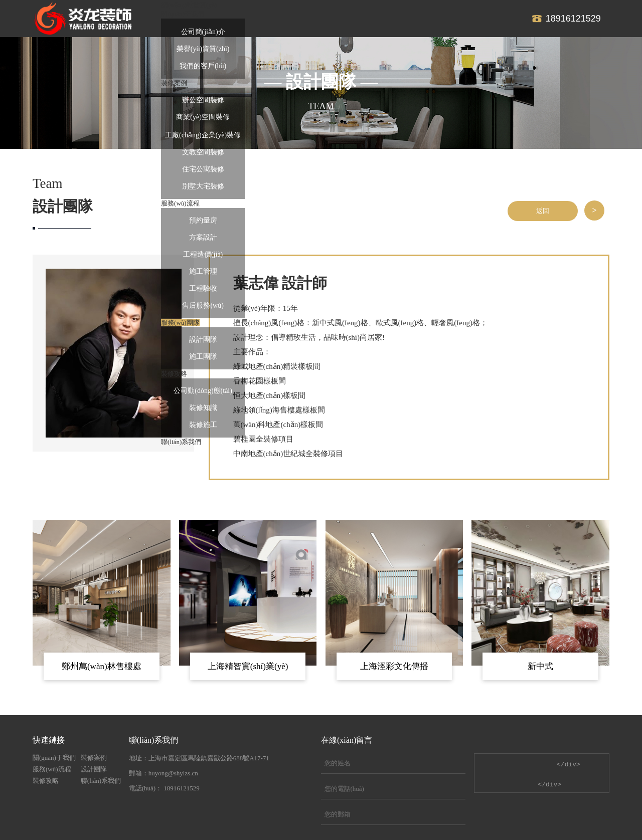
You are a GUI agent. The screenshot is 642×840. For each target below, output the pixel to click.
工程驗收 (203, 288)
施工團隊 (203, 357)
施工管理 (203, 271)
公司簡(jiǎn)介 (203, 32)
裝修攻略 (46, 781)
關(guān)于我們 (54, 758)
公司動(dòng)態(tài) (203, 391)
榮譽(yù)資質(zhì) (203, 49)
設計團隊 (203, 340)
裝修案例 (94, 758)
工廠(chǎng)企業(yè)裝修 (203, 135)
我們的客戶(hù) (203, 66)
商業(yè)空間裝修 (203, 117)
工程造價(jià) (203, 254)
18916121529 (573, 19)
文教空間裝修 (203, 152)
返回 (543, 211)
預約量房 (203, 220)
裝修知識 (203, 408)
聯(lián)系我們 (101, 781)
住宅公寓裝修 (203, 169)
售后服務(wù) (203, 305)
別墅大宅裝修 (203, 186)
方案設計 (203, 237)
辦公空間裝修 (203, 100)
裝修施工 (203, 425)
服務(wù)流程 (52, 769)
